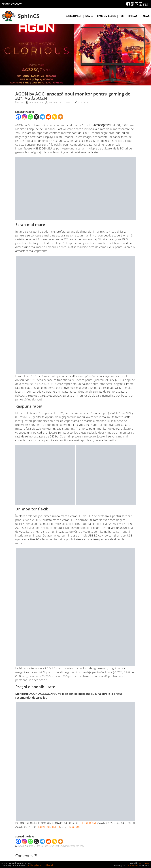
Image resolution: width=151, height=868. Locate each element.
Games (89, 16)
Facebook (44, 827)
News (146, 16)
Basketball (73, 16)
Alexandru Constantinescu (61, 103)
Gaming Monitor (71, 846)
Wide (82, 846)
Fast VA (59, 846)
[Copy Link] (54, 117)
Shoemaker (132, 865)
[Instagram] (24, 117)
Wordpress (144, 863)
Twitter (56, 827)
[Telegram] (42, 117)
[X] (36, 117)
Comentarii (82, 103)
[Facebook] (18, 117)
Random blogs (106, 16)
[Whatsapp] (30, 117)
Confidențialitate (33, 865)
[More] (61, 117)
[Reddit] (48, 117)
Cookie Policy (49, 865)
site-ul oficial (89, 823)
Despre (5, 4)
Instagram (73, 827)
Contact (16, 4)
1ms (31, 846)
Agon (52, 846)
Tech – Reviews (128, 16)
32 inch (45, 846)
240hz (37, 846)
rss (146, 4)
